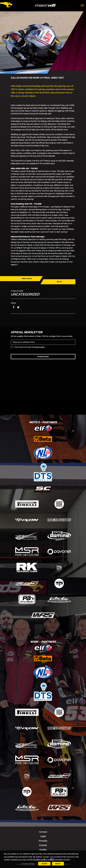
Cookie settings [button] (28, 864)
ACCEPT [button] (44, 864)
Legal (43, 836)
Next (59, 282)
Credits (43, 850)
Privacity (43, 841)
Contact (43, 832)
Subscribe (43, 357)
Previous (27, 279)
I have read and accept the (29, 347)
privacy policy (40, 347)
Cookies (43, 845)
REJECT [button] (58, 864)
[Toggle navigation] (82, 5)
